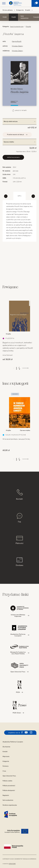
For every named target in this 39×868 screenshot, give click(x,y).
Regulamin (6, 795)
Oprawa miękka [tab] (19, 142)
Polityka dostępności (9, 790)
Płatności (20, 540)
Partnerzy (6, 766)
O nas (4, 771)
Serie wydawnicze (24, 17)
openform (12, 864)
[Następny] (25, 368)
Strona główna (8, 10)
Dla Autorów (6, 747)
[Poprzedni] (14, 368)
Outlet (5, 17)
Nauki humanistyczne (17, 27)
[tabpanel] (19, 328)
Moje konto (6, 756)
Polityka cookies (7, 781)
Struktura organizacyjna (10, 805)
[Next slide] (33, 196)
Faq (20, 518)
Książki (28, 10)
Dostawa (19, 562)
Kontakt (19, 494)
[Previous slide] (6, 196)
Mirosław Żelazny (17, 46)
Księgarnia (20, 10)
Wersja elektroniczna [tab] (19, 121)
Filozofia (28, 27)
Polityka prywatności (9, 786)
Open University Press (9, 776)
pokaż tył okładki (20, 110)
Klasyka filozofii (17, 41)
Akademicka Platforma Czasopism (13, 742)
